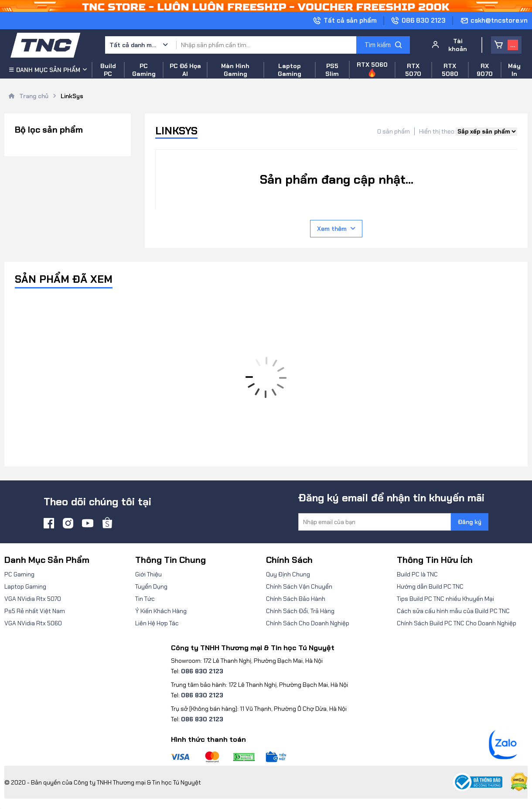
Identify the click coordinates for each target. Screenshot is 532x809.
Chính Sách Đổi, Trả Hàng (300, 611)
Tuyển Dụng (151, 586)
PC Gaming (19, 574)
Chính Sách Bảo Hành (296, 599)
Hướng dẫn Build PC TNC (430, 586)
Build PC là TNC (417, 574)
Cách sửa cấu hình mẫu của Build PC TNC (453, 611)
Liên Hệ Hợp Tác (157, 623)
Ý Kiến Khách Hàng (161, 611)
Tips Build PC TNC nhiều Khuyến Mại (445, 599)
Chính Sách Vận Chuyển (299, 586)
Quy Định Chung (288, 574)
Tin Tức (145, 599)
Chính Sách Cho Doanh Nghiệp (308, 623)
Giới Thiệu (148, 574)
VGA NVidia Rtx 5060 (33, 623)
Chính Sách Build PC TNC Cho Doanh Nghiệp (457, 623)
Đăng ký (470, 522)
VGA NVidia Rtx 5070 (33, 599)
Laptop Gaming (25, 586)
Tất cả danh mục (133, 45)
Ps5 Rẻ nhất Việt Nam (35, 611)
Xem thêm (336, 229)
